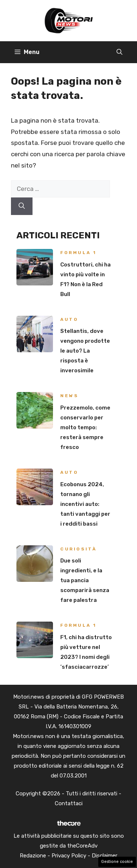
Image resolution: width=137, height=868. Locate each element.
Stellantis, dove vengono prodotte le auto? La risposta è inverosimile (85, 351)
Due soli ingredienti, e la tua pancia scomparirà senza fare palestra (85, 580)
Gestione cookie (117, 862)
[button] (119, 52)
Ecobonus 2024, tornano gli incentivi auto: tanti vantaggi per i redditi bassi (85, 504)
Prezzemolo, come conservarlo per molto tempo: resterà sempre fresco (85, 427)
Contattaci (69, 803)
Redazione (33, 856)
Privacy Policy (69, 856)
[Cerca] (22, 206)
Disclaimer (104, 856)
